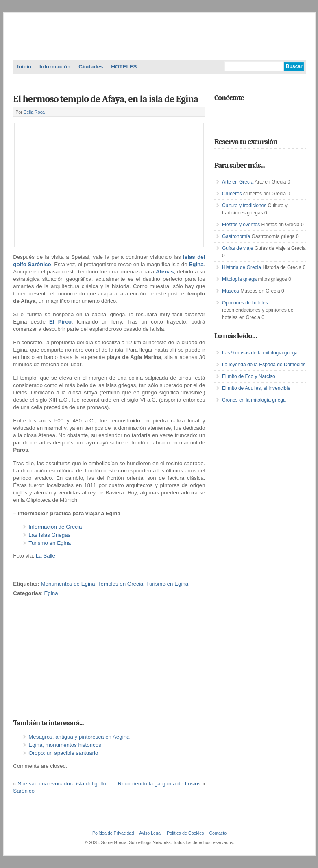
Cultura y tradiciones (244, 206)
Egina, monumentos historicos (65, 745)
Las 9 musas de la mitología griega (260, 353)
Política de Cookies (185, 833)
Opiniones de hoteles (245, 303)
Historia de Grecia (242, 267)
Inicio (24, 67)
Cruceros (232, 194)
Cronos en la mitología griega (254, 400)
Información (55, 67)
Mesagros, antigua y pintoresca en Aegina (79, 737)
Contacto (218, 833)
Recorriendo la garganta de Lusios (159, 784)
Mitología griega (239, 279)
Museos (231, 291)
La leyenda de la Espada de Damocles (264, 365)
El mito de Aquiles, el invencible (256, 388)
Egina (51, 593)
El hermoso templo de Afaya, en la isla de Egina (106, 99)
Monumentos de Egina (68, 584)
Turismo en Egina (50, 543)
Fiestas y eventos (241, 225)
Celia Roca (34, 112)
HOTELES (124, 67)
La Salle (46, 556)
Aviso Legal (150, 833)
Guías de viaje (238, 248)
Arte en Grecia (238, 182)
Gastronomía (236, 236)
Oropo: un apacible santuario (63, 753)
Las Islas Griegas (49, 535)
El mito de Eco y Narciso (249, 376)
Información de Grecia (55, 527)
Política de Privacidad (113, 833)
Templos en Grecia (121, 584)
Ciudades (91, 67)
